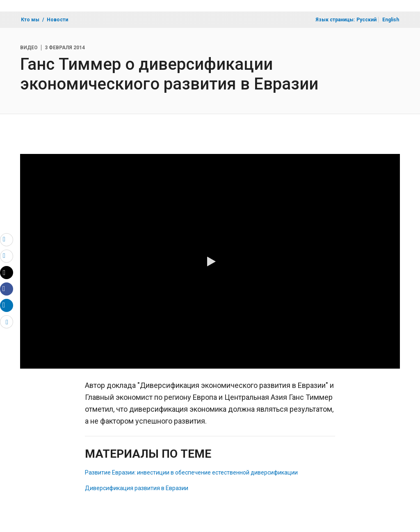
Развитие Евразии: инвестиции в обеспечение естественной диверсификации (191, 472)
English (391, 20)
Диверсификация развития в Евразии (137, 488)
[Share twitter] (7, 273)
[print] (7, 256)
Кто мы (30, 20)
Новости (57, 20)
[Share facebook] (7, 289)
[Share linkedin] (7, 305)
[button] (210, 261)
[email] (7, 239)
